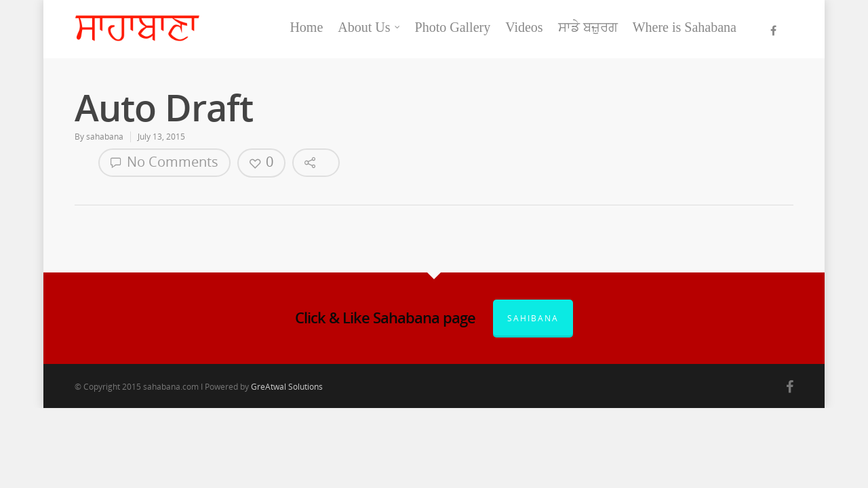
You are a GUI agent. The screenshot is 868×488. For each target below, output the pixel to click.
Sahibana (533, 318)
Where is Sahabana (685, 27)
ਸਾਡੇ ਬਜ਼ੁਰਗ (588, 27)
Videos (524, 27)
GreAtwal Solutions (287, 387)
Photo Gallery (453, 27)
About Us (369, 27)
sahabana (105, 137)
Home (306, 27)
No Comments (164, 162)
